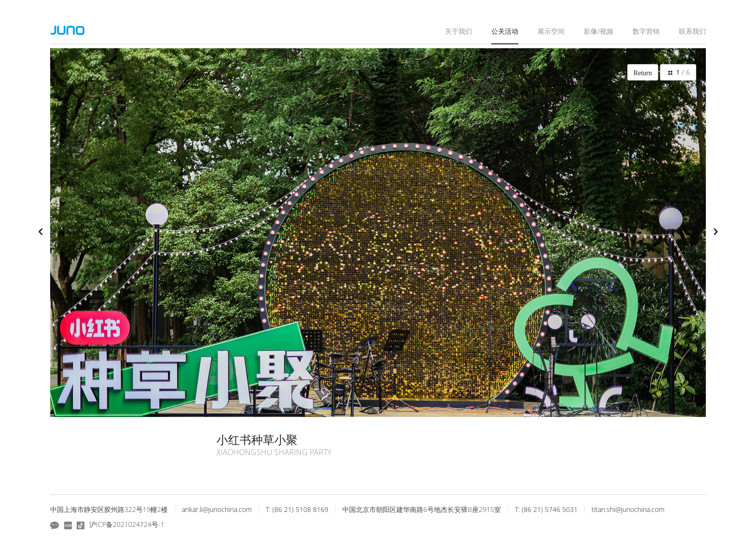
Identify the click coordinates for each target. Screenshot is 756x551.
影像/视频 (599, 31)
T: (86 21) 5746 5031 (546, 509)
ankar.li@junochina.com (217, 509)
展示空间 (551, 31)
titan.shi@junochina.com (628, 509)
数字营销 (646, 31)
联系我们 (692, 31)
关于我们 (459, 31)
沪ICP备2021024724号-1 (127, 524)
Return (643, 73)
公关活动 (505, 31)
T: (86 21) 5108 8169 (297, 509)
